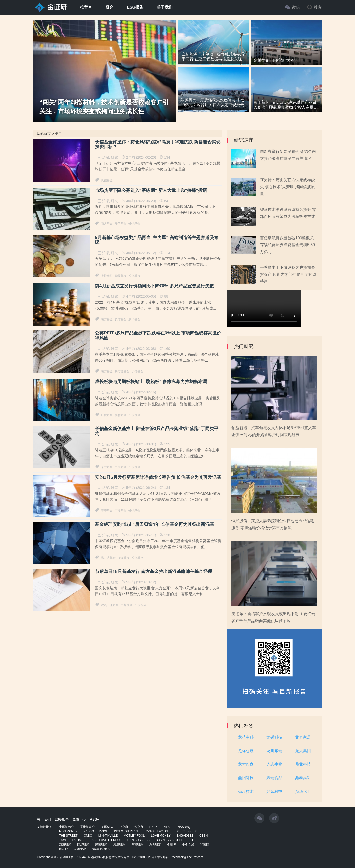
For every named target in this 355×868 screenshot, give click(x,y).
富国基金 (121, 467)
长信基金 (107, 180)
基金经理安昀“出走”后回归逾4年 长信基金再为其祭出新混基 (154, 525)
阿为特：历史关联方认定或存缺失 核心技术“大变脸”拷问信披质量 (287, 187)
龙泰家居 (303, 737)
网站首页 (44, 134)
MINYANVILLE (108, 836)
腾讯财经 (101, 845)
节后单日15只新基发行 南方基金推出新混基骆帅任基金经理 (153, 572)
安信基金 (121, 224)
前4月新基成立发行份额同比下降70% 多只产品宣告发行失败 (154, 286)
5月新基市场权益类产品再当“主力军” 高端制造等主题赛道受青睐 (157, 240)
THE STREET (68, 836)
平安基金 (107, 511)
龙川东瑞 (274, 751)
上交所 (124, 827)
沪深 (106, 157)
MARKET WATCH (158, 831)
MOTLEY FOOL (134, 836)
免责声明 (79, 819)
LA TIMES (79, 840)
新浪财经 (65, 845)
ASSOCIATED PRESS (106, 840)
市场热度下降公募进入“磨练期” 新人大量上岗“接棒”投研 (151, 191)
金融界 (172, 845)
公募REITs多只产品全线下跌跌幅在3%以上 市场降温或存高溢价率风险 (158, 336)
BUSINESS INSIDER (170, 840)
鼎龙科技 (303, 764)
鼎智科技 (274, 791)
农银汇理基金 (110, 605)
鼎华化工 (303, 791)
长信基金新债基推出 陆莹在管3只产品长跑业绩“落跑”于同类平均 (157, 431)
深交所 (139, 827)
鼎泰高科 (303, 778)
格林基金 (121, 415)
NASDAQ (184, 827)
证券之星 (80, 849)
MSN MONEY (68, 831)
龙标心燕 (246, 751)
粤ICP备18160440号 (77, 857)
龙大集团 (303, 751)
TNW (62, 840)
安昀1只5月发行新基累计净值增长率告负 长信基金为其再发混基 (158, 477)
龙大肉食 (246, 764)
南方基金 (107, 224)
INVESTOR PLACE (127, 831)
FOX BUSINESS (186, 831)
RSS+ (95, 819)
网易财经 (83, 845)
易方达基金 (122, 371)
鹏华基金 (134, 319)
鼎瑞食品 (274, 778)
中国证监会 (67, 827)
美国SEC (107, 827)
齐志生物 (274, 764)
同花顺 (64, 849)
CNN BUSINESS (139, 840)
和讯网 (205, 845)
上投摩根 (107, 276)
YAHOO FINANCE (96, 831)
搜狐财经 (137, 845)
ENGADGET (185, 836)
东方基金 (107, 467)
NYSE (168, 827)
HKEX (153, 827)
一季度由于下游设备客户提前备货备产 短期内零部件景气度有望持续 (288, 274)
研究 (109, 7)
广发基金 (107, 415)
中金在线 (188, 845)
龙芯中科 (246, 737)
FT (191, 840)
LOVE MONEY (161, 836)
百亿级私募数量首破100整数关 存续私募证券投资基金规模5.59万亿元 (287, 245)
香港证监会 (88, 827)
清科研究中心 (101, 849)
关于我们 (165, 7)
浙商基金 (124, 558)
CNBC (88, 836)
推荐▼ (86, 7)
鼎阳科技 (246, 778)
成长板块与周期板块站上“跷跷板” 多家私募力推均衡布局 (151, 382)
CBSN (204, 836)
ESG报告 (135, 7)
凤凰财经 (119, 845)
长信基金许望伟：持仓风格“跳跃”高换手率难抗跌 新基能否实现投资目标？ (158, 144)
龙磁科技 (274, 737)
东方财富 (155, 845)
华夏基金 (121, 276)
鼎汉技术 (246, 791)
